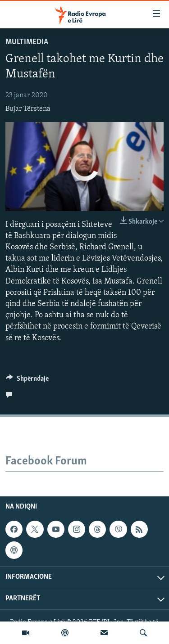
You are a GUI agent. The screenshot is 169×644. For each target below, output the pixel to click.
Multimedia (27, 42)
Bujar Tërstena (28, 109)
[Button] (27, 381)
